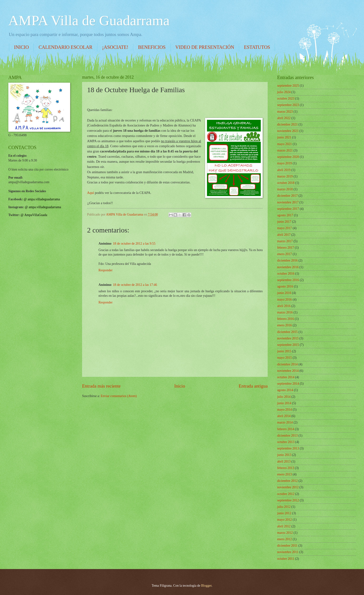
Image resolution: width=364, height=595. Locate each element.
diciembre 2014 (287, 364)
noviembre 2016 (288, 267)
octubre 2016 (286, 274)
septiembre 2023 (288, 105)
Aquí (91, 193)
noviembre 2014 (288, 371)
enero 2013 (285, 474)
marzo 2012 (285, 533)
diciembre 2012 (287, 481)
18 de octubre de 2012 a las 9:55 (134, 244)
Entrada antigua (253, 386)
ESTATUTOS (257, 47)
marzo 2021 (285, 150)
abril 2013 (284, 461)
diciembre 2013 (287, 436)
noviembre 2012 (288, 487)
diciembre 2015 (287, 332)
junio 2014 (284, 403)
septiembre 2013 (288, 448)
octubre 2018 (286, 183)
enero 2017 (285, 254)
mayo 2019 (285, 163)
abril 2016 (284, 306)
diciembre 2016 (287, 260)
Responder (106, 270)
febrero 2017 (286, 248)
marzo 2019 (285, 176)
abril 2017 (284, 235)
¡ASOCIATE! (115, 47)
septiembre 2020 (288, 157)
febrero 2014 (286, 429)
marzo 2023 (285, 112)
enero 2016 (285, 325)
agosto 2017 (285, 215)
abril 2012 (284, 526)
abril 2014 (284, 416)
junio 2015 (284, 351)
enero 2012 (285, 539)
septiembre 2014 (288, 384)
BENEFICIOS (152, 47)
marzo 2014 (285, 422)
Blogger (206, 586)
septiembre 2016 (288, 280)
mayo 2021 (285, 144)
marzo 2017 (285, 241)
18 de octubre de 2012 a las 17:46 (135, 285)
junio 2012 (284, 513)
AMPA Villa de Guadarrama (89, 20)
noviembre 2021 (288, 131)
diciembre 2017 (287, 196)
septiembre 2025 (288, 86)
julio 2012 (284, 507)
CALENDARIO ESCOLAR (65, 47)
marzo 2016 (285, 312)
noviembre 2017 (288, 202)
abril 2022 (284, 118)
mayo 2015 (285, 358)
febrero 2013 (286, 468)
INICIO (21, 47)
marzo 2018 (285, 189)
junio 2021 (284, 137)
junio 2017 (284, 222)
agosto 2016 (285, 286)
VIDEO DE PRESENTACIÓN (205, 47)
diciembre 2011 (287, 546)
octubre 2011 (286, 559)
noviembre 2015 (288, 338)
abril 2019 (284, 170)
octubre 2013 (286, 442)
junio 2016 (284, 293)
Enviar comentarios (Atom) (119, 396)
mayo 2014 (285, 410)
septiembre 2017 (288, 209)
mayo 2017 (285, 228)
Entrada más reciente (101, 386)
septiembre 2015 (288, 345)
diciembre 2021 (287, 124)
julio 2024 (284, 92)
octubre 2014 (286, 377)
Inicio (180, 386)
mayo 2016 (285, 300)
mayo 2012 (285, 520)
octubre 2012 (286, 494)
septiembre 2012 (288, 500)
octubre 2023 (286, 98)
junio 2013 (284, 455)
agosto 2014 (285, 390)
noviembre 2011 (288, 552)
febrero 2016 (286, 319)
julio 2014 (284, 397)
